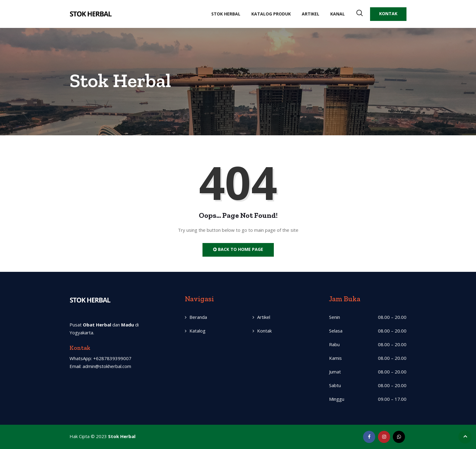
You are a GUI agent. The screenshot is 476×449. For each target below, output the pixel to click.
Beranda (198, 317)
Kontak (264, 331)
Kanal (338, 14)
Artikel (311, 14)
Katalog (197, 331)
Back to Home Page (238, 249)
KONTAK (388, 14)
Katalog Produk (271, 14)
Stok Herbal (226, 14)
